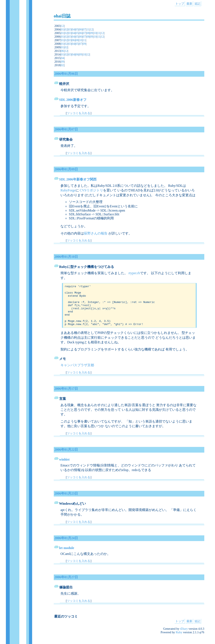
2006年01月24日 (66, 546)
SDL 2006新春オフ (73, 100)
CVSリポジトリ (91, 190)
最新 (189, 4)
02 (66, 29)
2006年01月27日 (66, 585)
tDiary (184, 637)
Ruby (179, 640)
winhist (64, 468)
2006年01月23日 (66, 502)
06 (81, 29)
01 (63, 29)
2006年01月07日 (66, 129)
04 (73, 29)
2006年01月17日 (66, 397)
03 (70, 29)
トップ (180, 4)
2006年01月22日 (66, 458)
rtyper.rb (134, 273)
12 (63, 26)
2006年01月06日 (66, 74)
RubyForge (68, 190)
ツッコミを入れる (79, 113)
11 (88, 29)
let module (67, 556)
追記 (197, 4)
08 (88, 33)
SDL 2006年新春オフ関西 (78, 179)
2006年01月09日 (66, 169)
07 (84, 29)
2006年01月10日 (66, 257)
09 (92, 33)
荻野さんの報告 (96, 233)
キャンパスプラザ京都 (77, 373)
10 (95, 33)
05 (77, 29)
